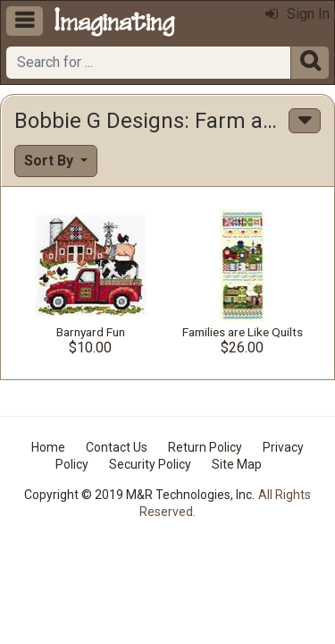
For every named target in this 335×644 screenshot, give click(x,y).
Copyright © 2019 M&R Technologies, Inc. (139, 495)
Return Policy (205, 447)
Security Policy (150, 464)
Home (48, 447)
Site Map (237, 464)
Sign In (297, 14)
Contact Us (117, 447)
